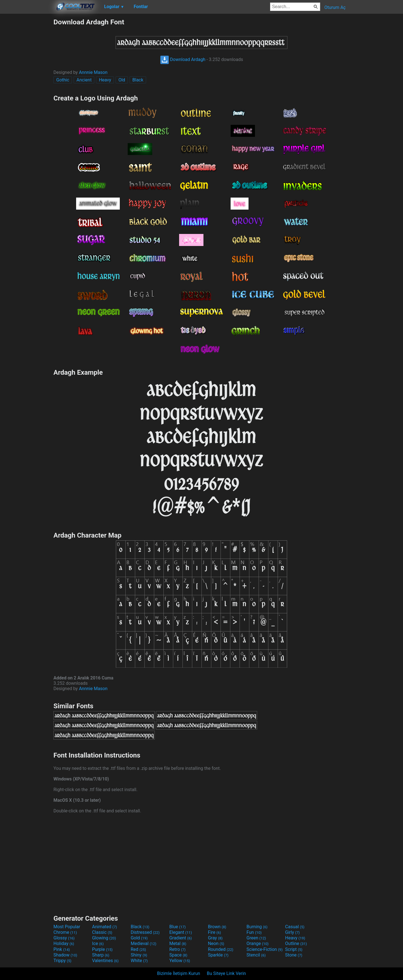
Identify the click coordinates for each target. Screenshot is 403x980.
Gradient (181, 938)
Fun (254, 932)
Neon (216, 943)
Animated (105, 927)
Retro (177, 949)
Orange (258, 943)
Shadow (65, 955)
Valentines (105, 961)
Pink (62, 949)
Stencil (256, 955)
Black (138, 80)
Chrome (65, 932)
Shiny (139, 955)
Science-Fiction (265, 949)
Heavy (105, 80)
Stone (294, 955)
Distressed (145, 932)
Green (256, 938)
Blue (178, 927)
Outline (296, 943)
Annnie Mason (93, 72)
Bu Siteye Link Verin (226, 973)
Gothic (63, 80)
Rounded (221, 949)
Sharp (101, 955)
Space (178, 955)
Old (122, 80)
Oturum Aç (335, 7)
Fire (215, 932)
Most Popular (67, 927)
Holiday (64, 943)
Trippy (62, 961)
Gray (215, 938)
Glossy (64, 938)
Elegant (181, 932)
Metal (178, 943)
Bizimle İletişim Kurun (179, 973)
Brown (217, 927)
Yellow (180, 961)
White (139, 961)
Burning (257, 927)
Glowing (104, 938)
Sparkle (218, 955)
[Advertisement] (27, 102)
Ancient (84, 80)
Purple (102, 949)
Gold (139, 938)
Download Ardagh (183, 59)
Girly (292, 932)
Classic (102, 932)
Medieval (144, 943)
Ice (98, 943)
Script (294, 949)
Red (138, 949)
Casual (295, 927)
